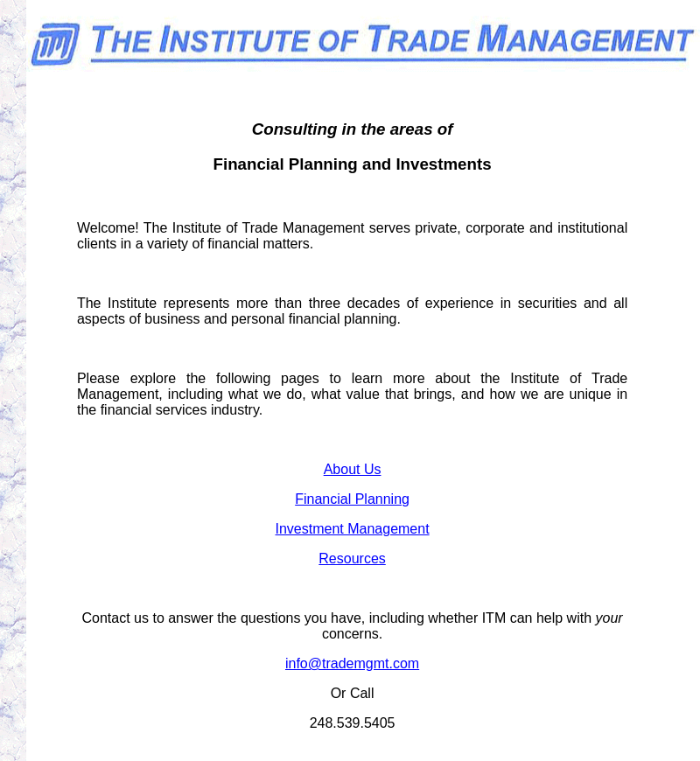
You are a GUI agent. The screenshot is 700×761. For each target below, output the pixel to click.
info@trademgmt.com (352, 663)
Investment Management (353, 529)
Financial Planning (352, 499)
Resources (352, 559)
